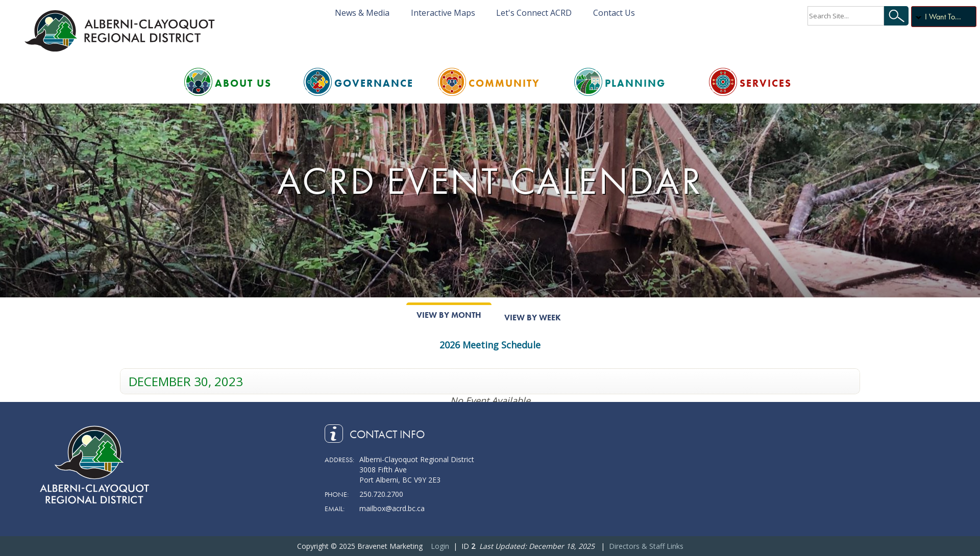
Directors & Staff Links (646, 546)
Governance (374, 83)
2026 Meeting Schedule (490, 345)
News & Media (362, 13)
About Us (243, 83)
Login (440, 546)
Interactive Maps (443, 13)
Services (766, 83)
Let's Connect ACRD (534, 13)
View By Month (449, 315)
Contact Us (614, 13)
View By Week (533, 318)
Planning (635, 83)
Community (504, 83)
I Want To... (943, 17)
